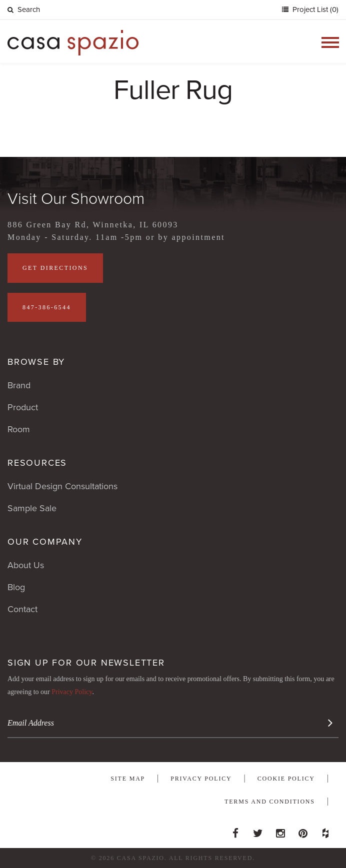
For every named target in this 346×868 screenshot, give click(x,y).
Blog (16, 587)
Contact (22, 609)
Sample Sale (32, 508)
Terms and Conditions (270, 802)
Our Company (45, 542)
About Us (26, 565)
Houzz (325, 831)
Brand (19, 385)
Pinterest (303, 831)
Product (23, 407)
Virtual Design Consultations (62, 486)
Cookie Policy (286, 779)
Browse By (36, 362)
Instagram (280, 831)
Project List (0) (314, 9)
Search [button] (24, 9)
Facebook (235, 831)
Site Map (128, 779)
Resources (37, 463)
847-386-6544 (47, 307)
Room (19, 429)
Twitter (258, 831)
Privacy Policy (72, 692)
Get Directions (55, 268)
